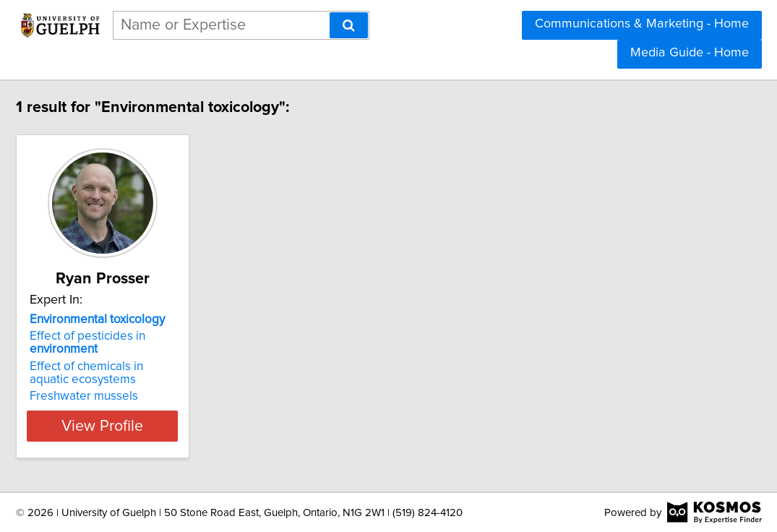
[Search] (349, 25)
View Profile (168, 426)
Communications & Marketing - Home (642, 24)
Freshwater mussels (132, 396)
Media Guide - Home (690, 53)
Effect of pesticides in (135, 343)
